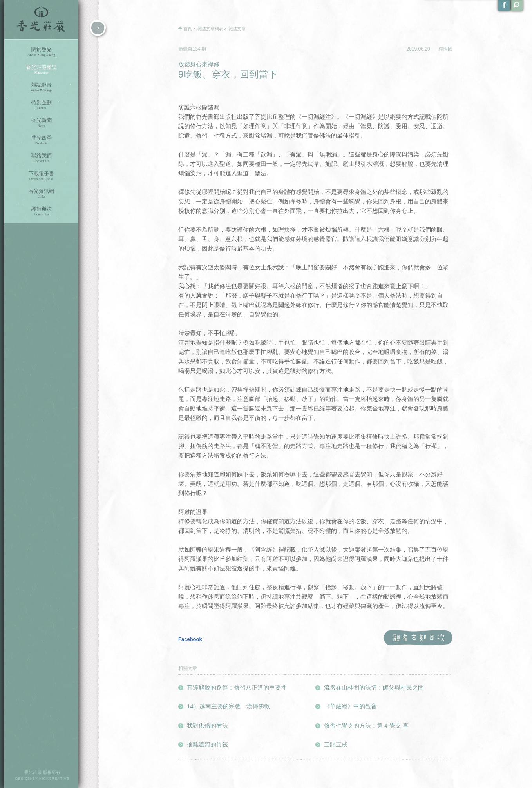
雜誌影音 (41, 87)
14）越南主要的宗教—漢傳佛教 (228, 706)
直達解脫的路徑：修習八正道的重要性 (237, 687)
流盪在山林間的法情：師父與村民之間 (374, 687)
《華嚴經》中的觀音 (350, 706)
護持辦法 (41, 211)
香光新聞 (41, 123)
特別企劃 (41, 105)
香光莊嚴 (41, 20)
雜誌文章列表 (210, 29)
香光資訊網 (41, 193)
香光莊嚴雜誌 (41, 70)
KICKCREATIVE (54, 779)
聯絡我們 (41, 158)
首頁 (188, 29)
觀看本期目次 (418, 638)
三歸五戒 (336, 744)
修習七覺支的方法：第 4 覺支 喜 (366, 725)
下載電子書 (41, 176)
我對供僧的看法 (207, 725)
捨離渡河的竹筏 (207, 744)
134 (197, 49)
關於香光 (41, 52)
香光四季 (41, 140)
